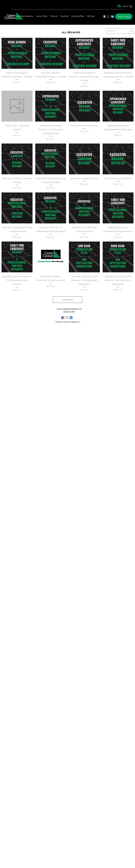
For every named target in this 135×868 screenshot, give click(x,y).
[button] (131, 6)
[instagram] (108, 16)
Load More (68, 300)
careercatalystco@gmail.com (69, 309)
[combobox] (120, 31)
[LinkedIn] (113, 16)
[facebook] (104, 16)
